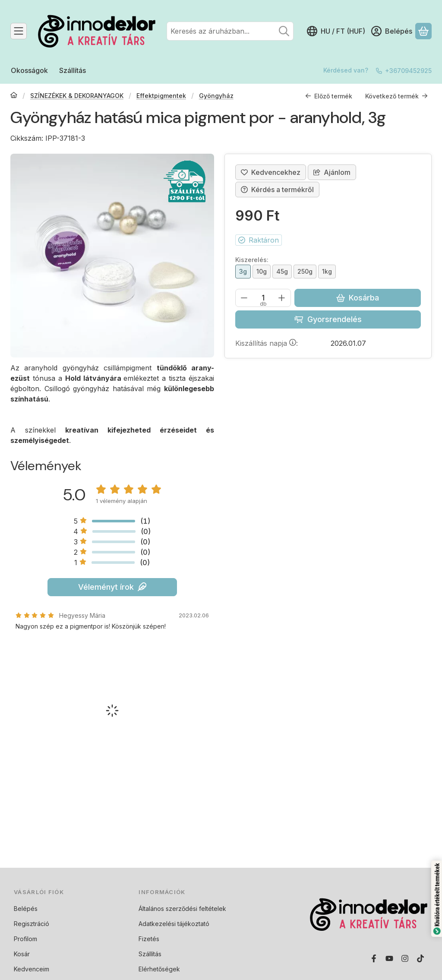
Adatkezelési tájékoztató (174, 924)
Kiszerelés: (252, 260)
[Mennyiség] (263, 297)
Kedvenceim (32, 969)
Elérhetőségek (159, 969)
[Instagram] (405, 958)
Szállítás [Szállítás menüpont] (73, 70)
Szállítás (150, 954)
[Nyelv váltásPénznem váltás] (336, 31)
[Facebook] (374, 958)
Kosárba (358, 298)
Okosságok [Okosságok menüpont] (29, 70)
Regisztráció (32, 924)
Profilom (25, 939)
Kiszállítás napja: (267, 343)
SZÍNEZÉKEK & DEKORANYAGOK (77, 96)
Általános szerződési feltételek (182, 909)
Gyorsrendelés (328, 319)
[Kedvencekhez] (271, 172)
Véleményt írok (112, 587)
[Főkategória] (14, 96)
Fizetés (149, 939)
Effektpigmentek (161, 96)
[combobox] (230, 31)
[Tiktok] (420, 958)
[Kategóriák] (19, 31)
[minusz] (244, 297)
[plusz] (282, 297)
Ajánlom (332, 172)
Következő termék (396, 96)
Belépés (26, 909)
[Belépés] (392, 31)
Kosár (22, 954)
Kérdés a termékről (277, 190)
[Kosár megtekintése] (423, 31)
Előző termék (329, 96)
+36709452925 (408, 71)
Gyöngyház (216, 96)
